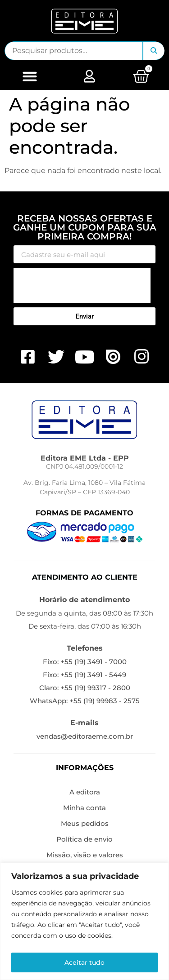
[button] (30, 76)
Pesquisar (154, 51)
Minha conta (84, 808)
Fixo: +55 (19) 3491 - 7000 (85, 662)
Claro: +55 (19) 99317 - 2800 (85, 688)
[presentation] (82, 285)
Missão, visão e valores (85, 855)
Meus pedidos (85, 823)
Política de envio (84, 839)
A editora (85, 792)
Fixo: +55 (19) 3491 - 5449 (84, 675)
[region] (84, 921)
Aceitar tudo (84, 962)
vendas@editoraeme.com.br (85, 736)
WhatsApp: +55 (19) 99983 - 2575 (85, 701)
